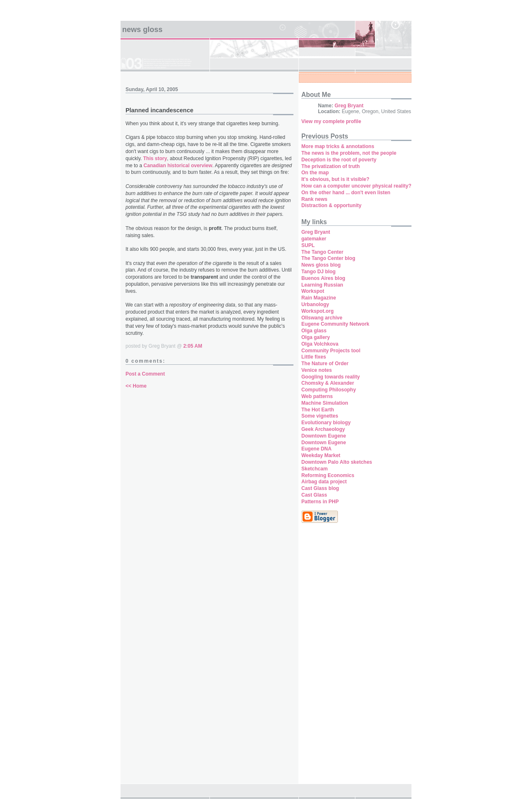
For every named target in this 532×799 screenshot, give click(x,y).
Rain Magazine (319, 298)
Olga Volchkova (320, 344)
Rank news (314, 199)
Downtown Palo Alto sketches (337, 462)
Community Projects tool (331, 351)
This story (155, 158)
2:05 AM (193, 346)
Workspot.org (318, 311)
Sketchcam (314, 469)
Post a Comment (145, 374)
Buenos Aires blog (323, 278)
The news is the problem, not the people (349, 153)
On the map (315, 173)
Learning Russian (322, 285)
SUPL (308, 245)
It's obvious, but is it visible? (335, 179)
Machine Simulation (325, 403)
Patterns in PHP (320, 502)
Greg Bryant (349, 106)
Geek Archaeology (323, 429)
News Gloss (142, 30)
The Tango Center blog (328, 258)
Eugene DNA (316, 449)
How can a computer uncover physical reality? (356, 186)
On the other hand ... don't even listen (346, 193)
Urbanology (315, 304)
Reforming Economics (328, 475)
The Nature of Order (325, 364)
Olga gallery (316, 337)
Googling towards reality (331, 377)
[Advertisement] (326, 658)
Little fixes (314, 357)
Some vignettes (320, 416)
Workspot (313, 291)
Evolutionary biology (326, 423)
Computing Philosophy (329, 390)
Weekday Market (321, 455)
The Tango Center (322, 252)
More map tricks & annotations (338, 146)
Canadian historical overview (178, 166)
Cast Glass (314, 495)
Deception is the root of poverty (339, 160)
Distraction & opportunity (331, 205)
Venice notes (316, 370)
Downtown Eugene (324, 436)
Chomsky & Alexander (328, 383)
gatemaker (314, 239)
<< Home (136, 386)
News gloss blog (321, 265)
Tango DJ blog (318, 272)
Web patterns (317, 396)
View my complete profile (331, 121)
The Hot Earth (318, 410)
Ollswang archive (322, 318)
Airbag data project (324, 482)
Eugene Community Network (335, 324)
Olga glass (314, 331)
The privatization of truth (331, 166)
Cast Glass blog (320, 488)
